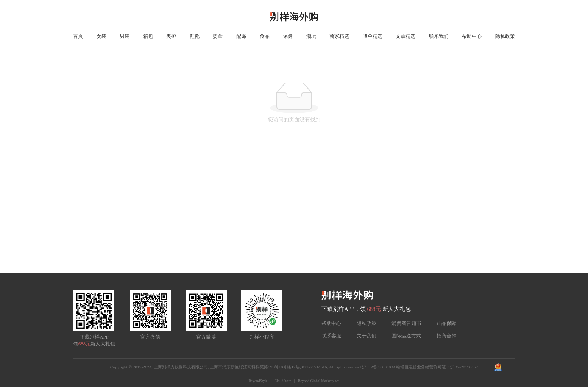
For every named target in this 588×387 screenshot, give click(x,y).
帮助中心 (472, 36)
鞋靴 (195, 36)
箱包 (148, 36)
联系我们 (439, 36)
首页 (78, 36)
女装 (101, 36)
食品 (265, 36)
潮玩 (311, 36)
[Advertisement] (294, 216)
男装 (125, 36)
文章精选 (406, 36)
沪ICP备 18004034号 (381, 367)
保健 (288, 36)
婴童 (218, 36)
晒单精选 (373, 36)
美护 (171, 36)
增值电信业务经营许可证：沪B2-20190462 (439, 367)
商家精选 (339, 36)
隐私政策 (505, 36)
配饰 (241, 36)
